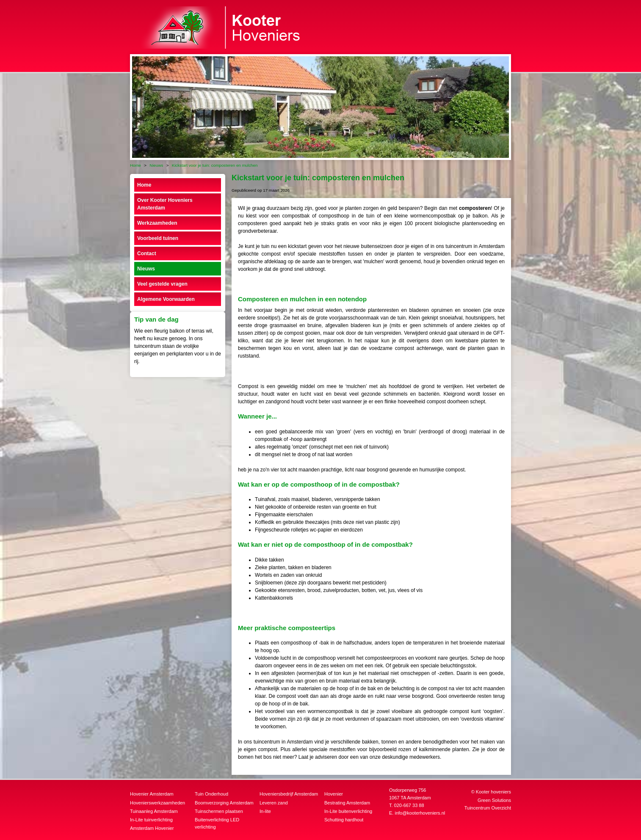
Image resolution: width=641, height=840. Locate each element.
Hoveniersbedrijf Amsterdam (289, 794)
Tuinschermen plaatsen (219, 811)
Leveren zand (274, 803)
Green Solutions (494, 800)
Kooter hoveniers (493, 792)
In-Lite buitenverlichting (348, 811)
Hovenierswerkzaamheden (157, 803)
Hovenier (334, 794)
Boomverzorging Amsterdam (224, 803)
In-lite (265, 811)
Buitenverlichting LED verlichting (217, 823)
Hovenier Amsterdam (152, 794)
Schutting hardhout (344, 820)
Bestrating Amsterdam (347, 803)
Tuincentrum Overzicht (488, 808)
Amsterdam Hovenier (152, 828)
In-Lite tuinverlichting (151, 820)
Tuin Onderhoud (211, 794)
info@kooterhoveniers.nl (420, 813)
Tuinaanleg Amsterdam (154, 811)
